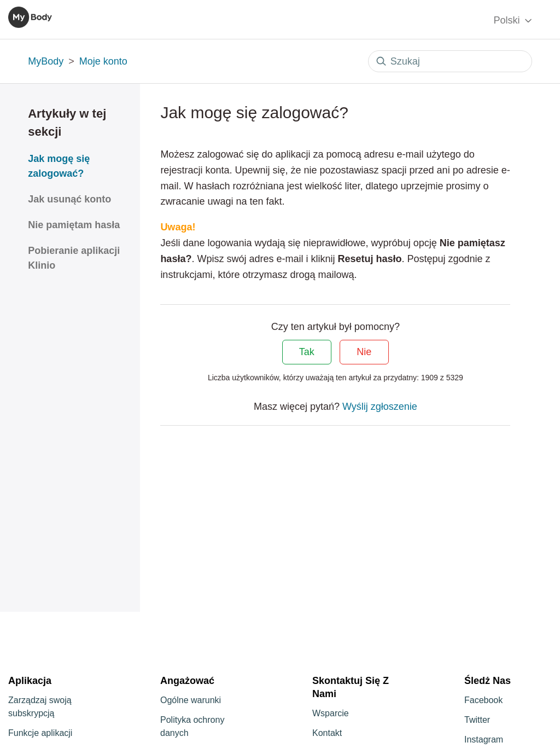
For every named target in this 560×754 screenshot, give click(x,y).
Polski (513, 21)
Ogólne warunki (191, 700)
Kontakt (327, 733)
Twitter (477, 720)
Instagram (484, 739)
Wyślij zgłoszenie (380, 407)
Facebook (483, 700)
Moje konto (103, 61)
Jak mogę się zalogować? (59, 166)
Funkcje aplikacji (40, 733)
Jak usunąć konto (69, 199)
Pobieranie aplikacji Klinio (74, 258)
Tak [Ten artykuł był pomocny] (307, 352)
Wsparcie (331, 713)
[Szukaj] (450, 61)
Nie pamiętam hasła (74, 225)
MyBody (46, 61)
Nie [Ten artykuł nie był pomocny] (364, 352)
